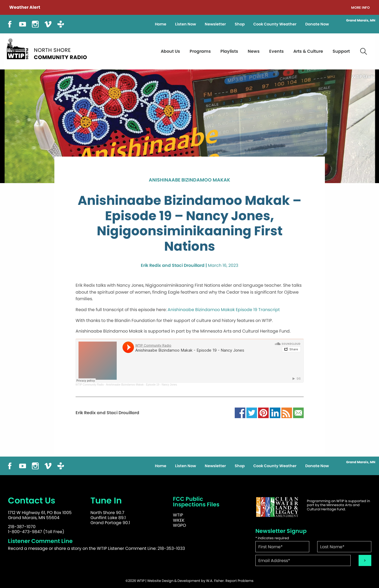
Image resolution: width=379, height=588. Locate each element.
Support (341, 51)
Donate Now (317, 24)
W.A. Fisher (215, 581)
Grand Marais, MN (361, 20)
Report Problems (239, 581)
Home (161, 24)
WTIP (178, 515)
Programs (200, 51)
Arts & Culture (308, 51)
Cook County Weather (275, 24)
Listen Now (186, 24)
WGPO (180, 525)
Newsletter (215, 24)
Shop (240, 24)
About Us (170, 51)
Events (276, 51)
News (254, 51)
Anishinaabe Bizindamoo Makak (189, 180)
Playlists (229, 51)
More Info (360, 8)
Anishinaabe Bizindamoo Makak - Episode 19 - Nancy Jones (141, 385)
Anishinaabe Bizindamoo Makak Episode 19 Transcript (224, 310)
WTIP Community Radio (90, 385)
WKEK (179, 520)
